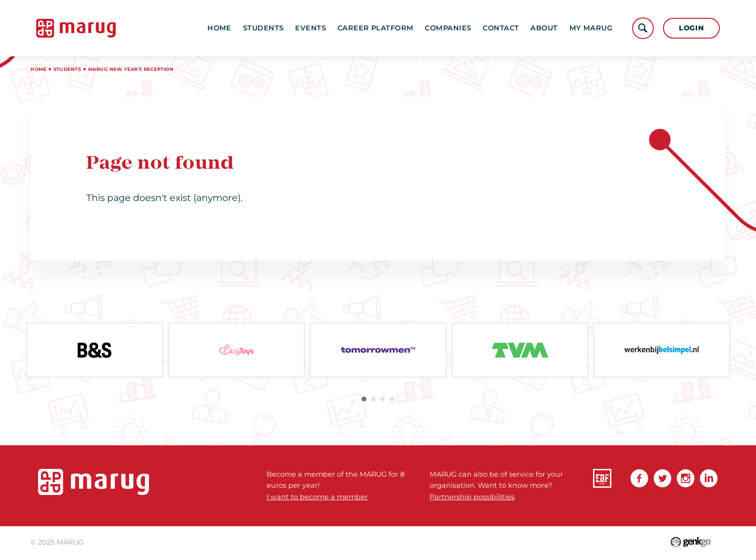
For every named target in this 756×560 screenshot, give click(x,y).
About (544, 28)
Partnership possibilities (472, 497)
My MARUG (591, 28)
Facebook (639, 478)
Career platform (376, 28)
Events (310, 28)
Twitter (662, 478)
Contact (501, 28)
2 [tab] (374, 399)
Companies (448, 28)
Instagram (686, 478)
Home (219, 28)
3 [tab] (383, 399)
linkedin (709, 478)
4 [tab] (392, 399)
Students (263, 28)
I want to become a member (317, 497)
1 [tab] (364, 399)
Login (692, 28)
